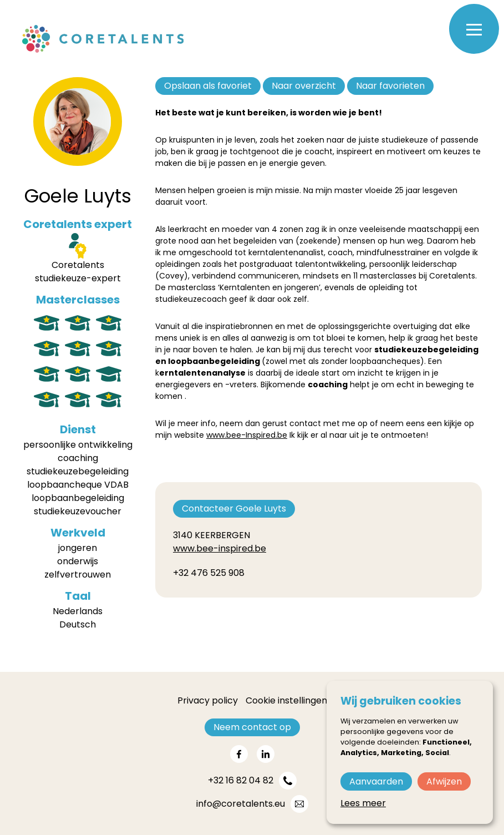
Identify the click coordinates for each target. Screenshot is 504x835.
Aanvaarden (376, 781)
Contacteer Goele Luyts (234, 508)
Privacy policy (208, 700)
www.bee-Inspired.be (247, 435)
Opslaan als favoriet (208, 86)
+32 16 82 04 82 (241, 780)
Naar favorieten (390, 86)
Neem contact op (252, 727)
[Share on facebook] (239, 754)
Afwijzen (444, 781)
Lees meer (363, 803)
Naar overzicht (304, 86)
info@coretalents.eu (241, 804)
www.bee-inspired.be (220, 548)
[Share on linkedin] (266, 754)
